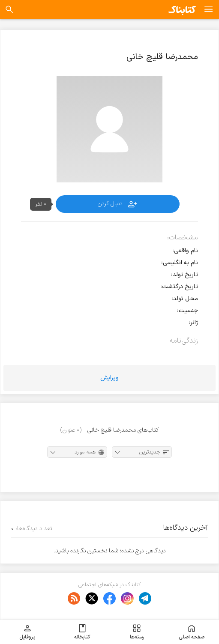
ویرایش (109, 378)
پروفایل (27, 632)
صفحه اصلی (192, 632)
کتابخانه (82, 632)
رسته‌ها (137, 632)
